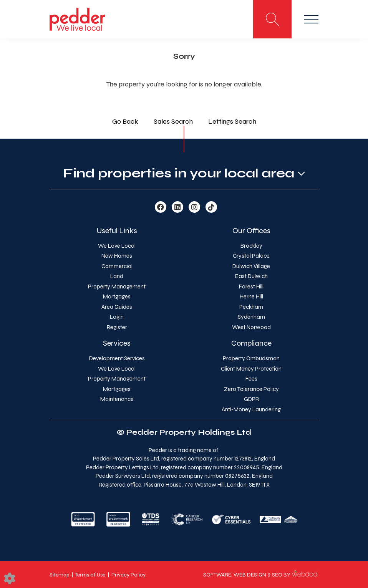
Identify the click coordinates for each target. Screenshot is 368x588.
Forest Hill (251, 287)
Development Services (117, 358)
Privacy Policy (128, 575)
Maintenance (117, 399)
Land (117, 276)
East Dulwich (251, 276)
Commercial (117, 266)
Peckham (251, 307)
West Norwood (251, 327)
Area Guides (117, 307)
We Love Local (117, 246)
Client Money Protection (251, 369)
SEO (277, 575)
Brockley (251, 246)
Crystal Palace (251, 256)
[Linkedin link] (177, 207)
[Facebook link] (161, 207)
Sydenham (251, 317)
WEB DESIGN (250, 575)
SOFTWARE (217, 575)
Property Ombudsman (251, 358)
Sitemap (59, 575)
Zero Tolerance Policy (251, 389)
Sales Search (173, 121)
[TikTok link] (211, 207)
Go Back (125, 121)
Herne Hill (251, 296)
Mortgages (117, 296)
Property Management (117, 287)
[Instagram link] (194, 207)
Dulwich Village (251, 266)
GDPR (251, 399)
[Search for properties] (272, 19)
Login (117, 317)
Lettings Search (232, 121)
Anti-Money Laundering (251, 409)
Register (117, 327)
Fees (251, 379)
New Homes (117, 256)
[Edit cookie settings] (10, 578)
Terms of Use (90, 575)
